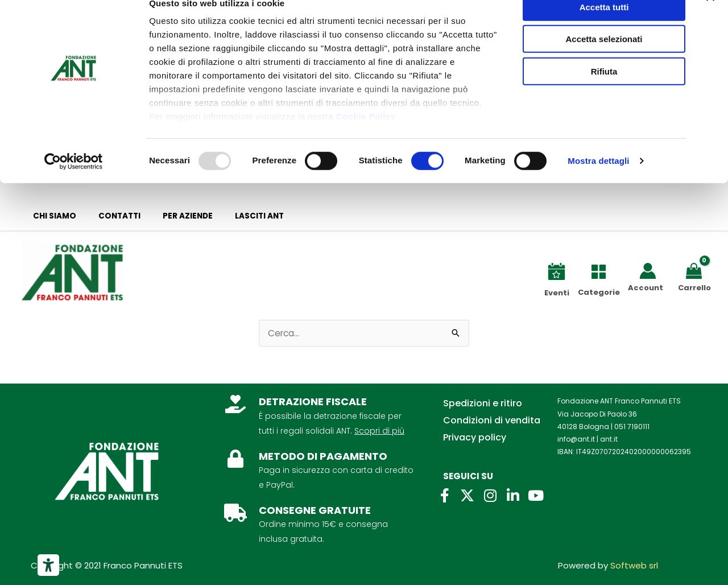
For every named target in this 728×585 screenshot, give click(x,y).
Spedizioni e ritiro (483, 403)
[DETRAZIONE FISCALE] (235, 404)
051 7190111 (632, 427)
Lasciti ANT (235, 216)
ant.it (609, 439)
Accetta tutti (604, 28)
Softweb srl (634, 565)
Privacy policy (475, 437)
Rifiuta (604, 92)
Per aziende (171, 216)
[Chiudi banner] (710, 18)
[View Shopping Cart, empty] (696, 270)
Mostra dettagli (598, 182)
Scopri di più (379, 431)
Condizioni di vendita (492, 420)
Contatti (109, 216)
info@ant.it (576, 439)
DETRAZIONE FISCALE (313, 401)
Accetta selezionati (604, 60)
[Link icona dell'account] (648, 271)
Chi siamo (51, 216)
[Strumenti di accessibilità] (48, 565)
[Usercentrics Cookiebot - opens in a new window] (74, 182)
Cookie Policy (366, 137)
